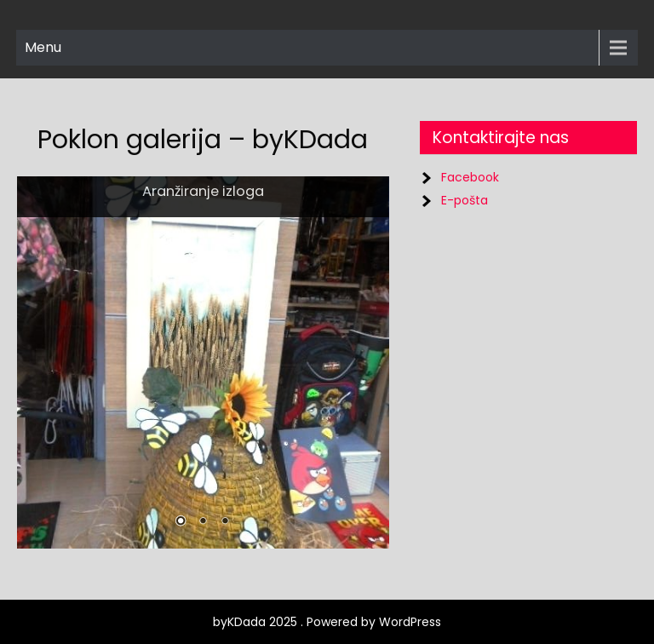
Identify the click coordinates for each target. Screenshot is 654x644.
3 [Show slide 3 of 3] (225, 522)
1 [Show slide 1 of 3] (181, 522)
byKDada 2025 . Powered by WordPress (327, 622)
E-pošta (465, 200)
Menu (43, 47)
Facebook (470, 177)
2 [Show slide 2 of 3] (203, 522)
